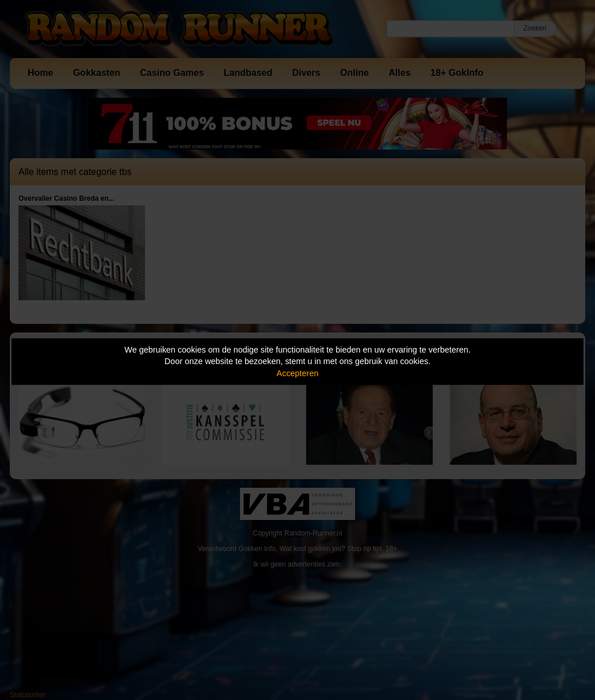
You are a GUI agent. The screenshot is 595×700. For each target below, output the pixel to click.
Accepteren (298, 373)
